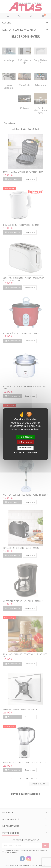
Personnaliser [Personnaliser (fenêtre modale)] (26, 448)
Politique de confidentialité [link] (25, 452)
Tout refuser (26, 442)
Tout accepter (26, 437)
